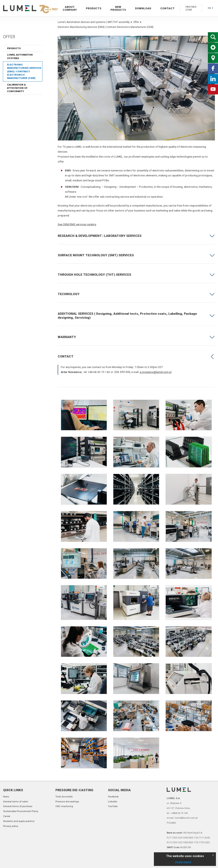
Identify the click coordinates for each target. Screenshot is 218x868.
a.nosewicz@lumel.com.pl (156, 372)
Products (94, 8)
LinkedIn (113, 802)
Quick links (13, 790)
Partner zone (191, 8)
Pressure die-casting (74, 790)
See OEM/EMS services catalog (77, 224)
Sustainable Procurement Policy (21, 811)
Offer (137, 22)
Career (7, 816)
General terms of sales (16, 802)
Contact (167, 8)
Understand (183, 862)
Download (143, 8)
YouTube (113, 806)
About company (70, 8)
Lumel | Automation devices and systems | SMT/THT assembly (95, 22)
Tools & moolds (64, 797)
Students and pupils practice (19, 821)
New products (118, 8)
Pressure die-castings (67, 802)
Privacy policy (11, 826)
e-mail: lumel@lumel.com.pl (182, 818)
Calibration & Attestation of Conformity (17, 88)
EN (211, 8)
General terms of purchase (18, 806)
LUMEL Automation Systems (20, 56)
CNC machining (64, 806)
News (6, 797)
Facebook (113, 797)
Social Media (119, 790)
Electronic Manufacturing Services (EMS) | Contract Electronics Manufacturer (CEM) (24, 71)
